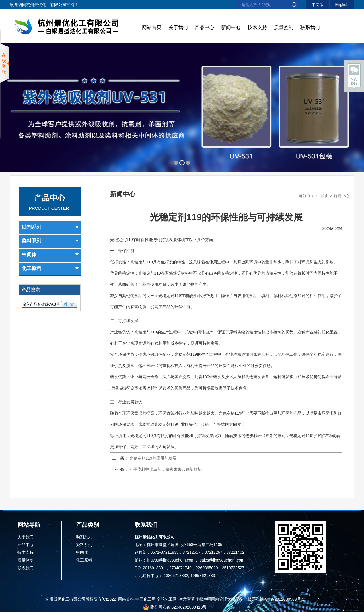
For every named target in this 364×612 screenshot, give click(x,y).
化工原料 (50, 268)
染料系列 (50, 241)
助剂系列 (50, 227)
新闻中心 (231, 27)
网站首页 (152, 27)
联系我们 (310, 27)
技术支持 (257, 27)
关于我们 (178, 27)
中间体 (50, 255)
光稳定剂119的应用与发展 (153, 458)
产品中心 (205, 27)
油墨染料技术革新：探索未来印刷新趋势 (166, 469)
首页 (325, 196)
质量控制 (284, 27)
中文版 (318, 5)
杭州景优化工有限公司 (46, 5)
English (342, 5)
